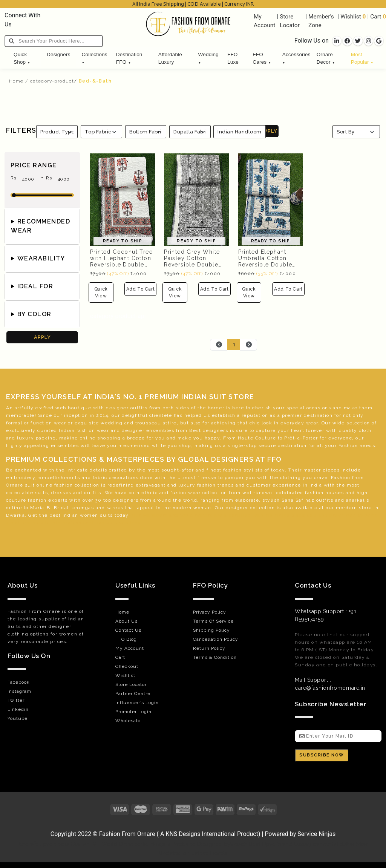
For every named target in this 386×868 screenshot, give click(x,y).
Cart (376, 17)
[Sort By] (356, 132)
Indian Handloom (240, 132)
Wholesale (128, 721)
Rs (13, 180)
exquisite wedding (99, 423)
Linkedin (18, 709)
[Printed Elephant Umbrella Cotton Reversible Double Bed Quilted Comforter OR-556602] (271, 199)
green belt (343, 515)
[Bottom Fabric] (146, 132)
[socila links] (337, 41)
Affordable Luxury (170, 58)
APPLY (269, 131)
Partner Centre (133, 693)
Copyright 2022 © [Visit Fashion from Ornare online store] (75, 834)
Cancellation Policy (216, 639)
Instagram (19, 691)
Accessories (296, 58)
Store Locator (131, 684)
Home (16, 81)
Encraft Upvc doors (44, 844)
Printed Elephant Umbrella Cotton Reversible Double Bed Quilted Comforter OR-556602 (265, 268)
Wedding (208, 58)
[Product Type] (57, 132)
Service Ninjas (316, 834)
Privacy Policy (210, 612)
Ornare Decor (326, 58)
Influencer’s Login (137, 703)
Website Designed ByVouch (210, 844)
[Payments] (193, 809)
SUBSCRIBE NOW (322, 755)
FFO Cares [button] (262, 58)
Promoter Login (133, 712)
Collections (95, 58)
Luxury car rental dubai (324, 844)
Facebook (19, 682)
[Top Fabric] (101, 132)
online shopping (100, 438)
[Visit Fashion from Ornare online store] (193, 824)
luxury (25, 438)
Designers (59, 54)
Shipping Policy (211, 630)
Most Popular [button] (362, 58)
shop (185, 445)
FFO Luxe (233, 58)
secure (267, 445)
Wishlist (351, 17)
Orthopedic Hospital (146, 844)
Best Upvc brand (270, 844)
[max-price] (64, 179)
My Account (130, 648)
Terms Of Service (213, 621)
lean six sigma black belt (285, 515)
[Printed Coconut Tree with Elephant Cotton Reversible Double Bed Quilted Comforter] (123, 199)
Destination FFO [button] (129, 58)
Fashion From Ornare (127, 834)
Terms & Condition (215, 657)
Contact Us (128, 630)
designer (117, 408)
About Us (126, 621)
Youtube (18, 718)
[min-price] (28, 179)
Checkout (127, 666)
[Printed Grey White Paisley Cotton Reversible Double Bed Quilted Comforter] (196, 199)
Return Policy (209, 648)
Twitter (16, 700)
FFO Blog (126, 639)
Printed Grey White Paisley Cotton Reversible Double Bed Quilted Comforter (192, 264)
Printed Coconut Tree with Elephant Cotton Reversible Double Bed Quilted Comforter (121, 264)
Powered (276, 834)
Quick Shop (22, 58)
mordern (347, 508)
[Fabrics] (190, 132)
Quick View (101, 292)
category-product (52, 81)
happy (212, 438)
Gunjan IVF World (94, 844)
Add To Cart (141, 289)
